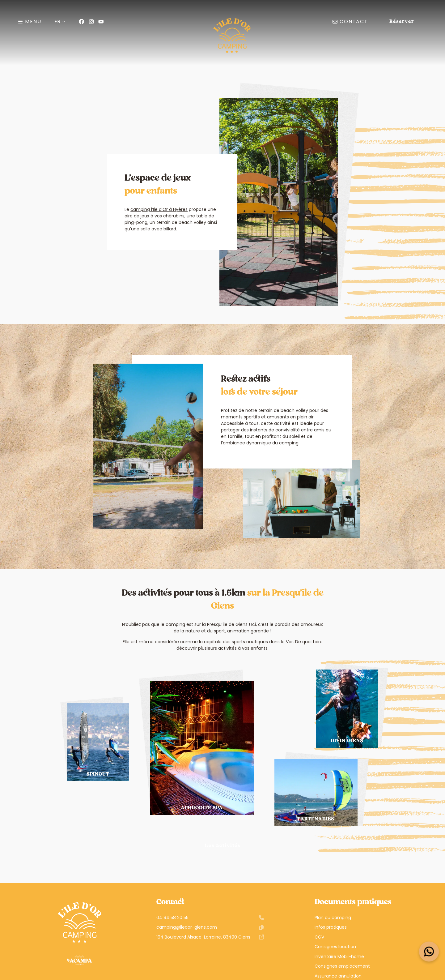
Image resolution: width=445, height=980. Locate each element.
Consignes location (335, 947)
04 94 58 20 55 (210, 918)
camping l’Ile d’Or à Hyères (159, 209)
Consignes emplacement (342, 966)
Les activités (223, 846)
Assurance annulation (338, 976)
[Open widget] (429, 952)
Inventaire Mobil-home (339, 956)
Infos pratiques (331, 927)
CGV (319, 937)
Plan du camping (333, 918)
